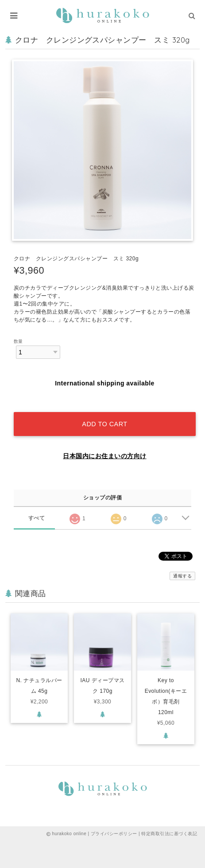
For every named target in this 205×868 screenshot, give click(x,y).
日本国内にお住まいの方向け (104, 456)
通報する (182, 576)
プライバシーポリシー (114, 834)
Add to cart (104, 424)
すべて (37, 518)
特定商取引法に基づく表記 (169, 834)
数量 (18, 341)
